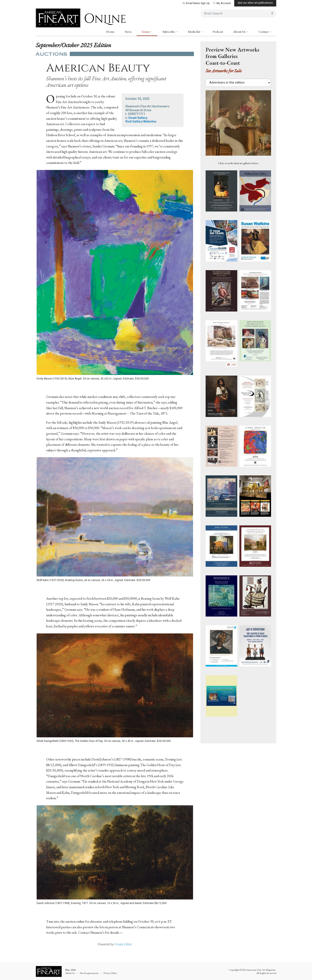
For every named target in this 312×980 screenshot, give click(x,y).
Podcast (218, 31)
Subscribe (169, 31)
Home (110, 31)
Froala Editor (123, 944)
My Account (222, 3)
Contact (264, 31)
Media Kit (194, 31)
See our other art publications (255, 3)
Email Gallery (138, 118)
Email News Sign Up (196, 3)
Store (128, 31)
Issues (146, 31)
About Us (240, 31)
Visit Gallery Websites (141, 121)
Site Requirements (89, 973)
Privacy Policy (110, 973)
